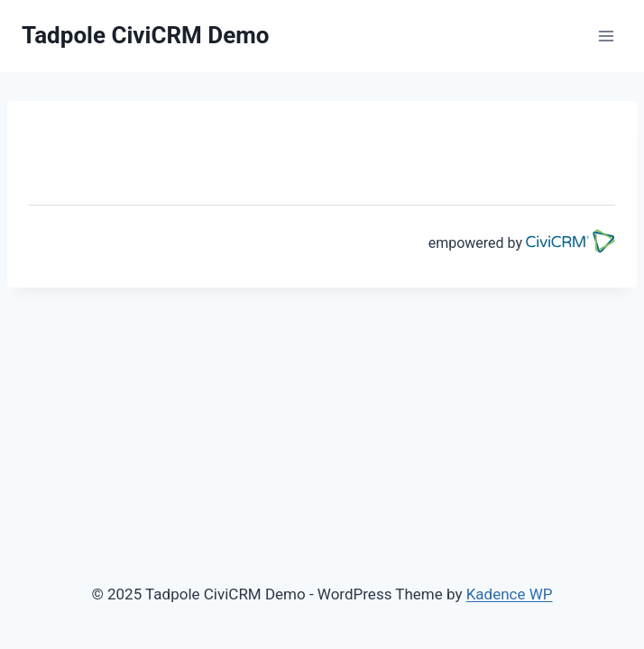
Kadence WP (510, 594)
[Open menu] (606, 36)
